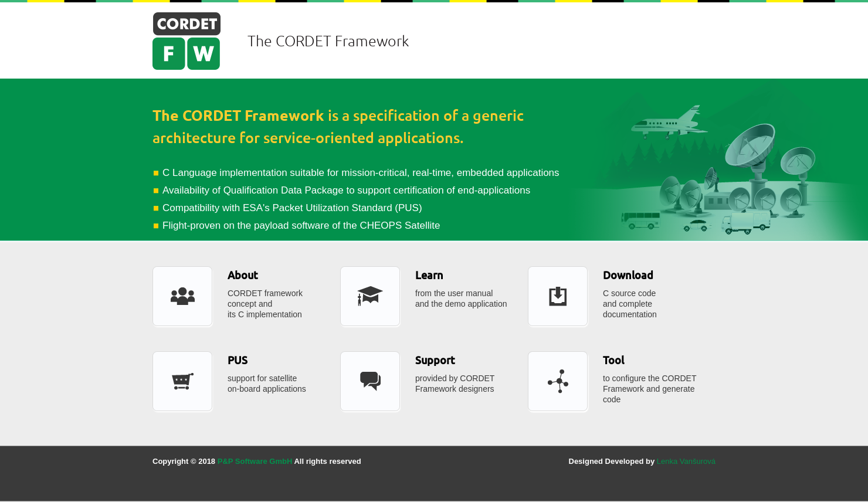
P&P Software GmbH (255, 461)
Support (435, 360)
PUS (238, 360)
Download (628, 275)
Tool (613, 360)
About (243, 275)
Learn (429, 275)
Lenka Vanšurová (686, 461)
